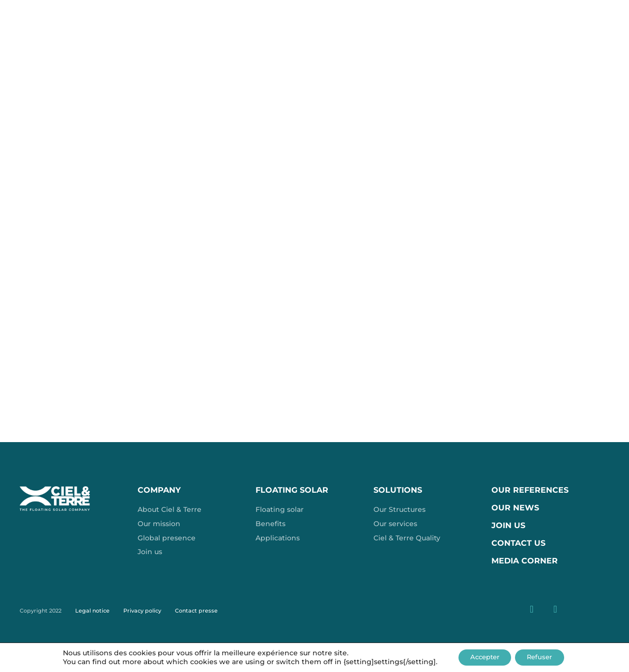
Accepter (481, 657)
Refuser (544, 657)
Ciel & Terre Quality (407, 538)
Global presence (167, 538)
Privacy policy (142, 611)
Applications (278, 538)
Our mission (159, 524)
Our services (395, 524)
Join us (150, 552)
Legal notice (92, 611)
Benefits (271, 524)
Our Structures (400, 509)
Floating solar (280, 509)
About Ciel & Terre (170, 509)
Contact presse (196, 611)
